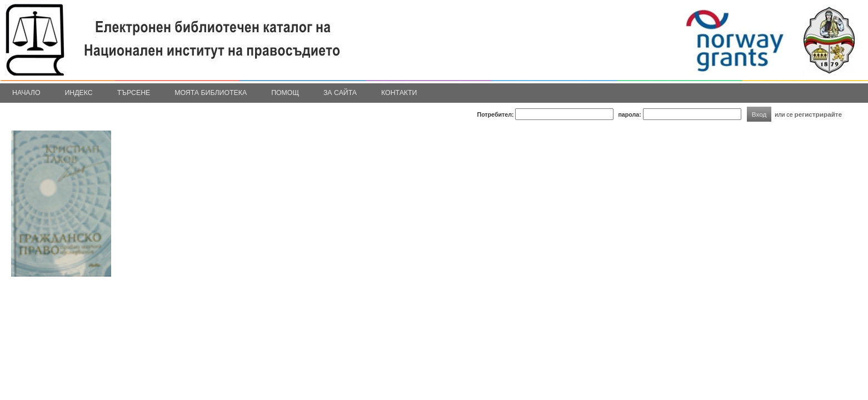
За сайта (340, 93)
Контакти (399, 93)
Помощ (285, 93)
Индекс (79, 93)
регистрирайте (819, 114)
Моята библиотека (211, 93)
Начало (26, 93)
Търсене (134, 93)
